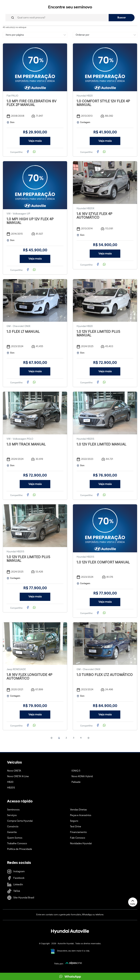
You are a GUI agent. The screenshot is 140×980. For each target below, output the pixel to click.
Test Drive (76, 827)
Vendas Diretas (78, 810)
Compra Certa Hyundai (20, 821)
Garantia (12, 832)
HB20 (10, 782)
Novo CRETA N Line (18, 777)
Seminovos (13, 810)
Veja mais (35, 141)
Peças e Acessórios (81, 815)
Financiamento (78, 832)
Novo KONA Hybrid (82, 777)
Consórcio (13, 827)
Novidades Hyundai (81, 844)
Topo (133, 902)
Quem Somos (15, 838)
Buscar (122, 18)
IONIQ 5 (76, 771)
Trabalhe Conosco (17, 844)
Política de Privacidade (20, 849)
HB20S (11, 788)
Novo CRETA (14, 771)
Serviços (12, 815)
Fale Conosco (78, 838)
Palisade (76, 782)
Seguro (74, 821)
